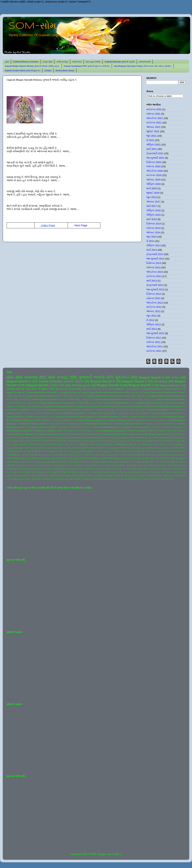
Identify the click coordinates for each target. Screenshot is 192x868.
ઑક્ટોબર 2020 (155, 171)
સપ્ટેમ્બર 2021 (154, 123)
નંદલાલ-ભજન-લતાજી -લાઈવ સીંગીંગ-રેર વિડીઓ (26, 458)
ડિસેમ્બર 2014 (154, 224)
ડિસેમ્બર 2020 (154, 162)
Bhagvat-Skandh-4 (19, 381)
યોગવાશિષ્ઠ (77, 389)
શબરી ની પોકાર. (13, 476)
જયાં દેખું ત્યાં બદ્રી (23, 451)
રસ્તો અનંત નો (157, 469)
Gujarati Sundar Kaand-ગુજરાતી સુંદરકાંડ (22, 70)
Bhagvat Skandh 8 (134, 381)
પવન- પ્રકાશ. (23, 462)
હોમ (7, 62)
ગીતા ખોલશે (72, 448)
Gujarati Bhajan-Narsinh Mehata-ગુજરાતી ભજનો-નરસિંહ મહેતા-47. (110, 392)
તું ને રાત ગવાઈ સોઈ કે (86, 455)
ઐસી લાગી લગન (50, 441)
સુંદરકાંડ (122, 377)
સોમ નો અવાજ (83, 479)
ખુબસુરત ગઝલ (22, 448)
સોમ (10, 377)
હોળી (155, 479)
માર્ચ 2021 (152, 149)
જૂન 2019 (151, 197)
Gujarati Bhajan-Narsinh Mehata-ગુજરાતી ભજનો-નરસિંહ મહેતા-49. (54, 396)
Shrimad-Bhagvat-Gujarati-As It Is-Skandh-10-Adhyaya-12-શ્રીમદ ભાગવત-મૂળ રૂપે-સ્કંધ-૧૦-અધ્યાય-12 (114, 417)
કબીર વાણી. (167, 441)
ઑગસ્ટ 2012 (153, 311)
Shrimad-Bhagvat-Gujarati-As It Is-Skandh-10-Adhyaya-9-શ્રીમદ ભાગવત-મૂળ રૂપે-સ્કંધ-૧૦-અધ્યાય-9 (53, 434)
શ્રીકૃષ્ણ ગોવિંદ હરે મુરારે (89, 476)
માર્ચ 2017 (152, 206)
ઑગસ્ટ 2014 (153, 232)
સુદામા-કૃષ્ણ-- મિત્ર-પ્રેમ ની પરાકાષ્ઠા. (36, 479)
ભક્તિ (180, 462)
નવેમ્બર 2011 (153, 342)
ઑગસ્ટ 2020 (153, 180)
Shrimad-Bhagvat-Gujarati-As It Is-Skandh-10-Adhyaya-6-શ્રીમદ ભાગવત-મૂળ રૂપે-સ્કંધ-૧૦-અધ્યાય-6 (137, 427)
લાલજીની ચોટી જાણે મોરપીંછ (62, 472)
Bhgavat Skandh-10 (15, 392)
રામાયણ (31, 377)
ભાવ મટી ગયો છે (46, 465)
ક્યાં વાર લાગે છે (166, 444)
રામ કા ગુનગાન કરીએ (176, 469)
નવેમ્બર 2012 (153, 298)
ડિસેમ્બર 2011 (154, 338)
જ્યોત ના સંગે (127, 451)
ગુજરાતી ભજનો (92, 377)
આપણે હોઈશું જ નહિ (117, 438)
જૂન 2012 (151, 316)
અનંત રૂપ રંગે (15, 438)
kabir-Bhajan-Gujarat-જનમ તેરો (158, 434)
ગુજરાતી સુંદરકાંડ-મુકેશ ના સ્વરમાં (145, 448)
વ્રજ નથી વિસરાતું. (141, 472)
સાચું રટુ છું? (133, 476)
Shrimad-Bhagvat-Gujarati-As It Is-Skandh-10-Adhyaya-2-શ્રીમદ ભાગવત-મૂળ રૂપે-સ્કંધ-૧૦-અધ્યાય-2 (121, 420)
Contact (48, 70)
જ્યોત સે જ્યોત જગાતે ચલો (148, 451)
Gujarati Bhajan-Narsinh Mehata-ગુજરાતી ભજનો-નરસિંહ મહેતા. (32, 66)
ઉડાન (9, 441)
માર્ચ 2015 (152, 219)
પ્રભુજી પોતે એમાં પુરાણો (109, 462)
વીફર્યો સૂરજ (124, 472)
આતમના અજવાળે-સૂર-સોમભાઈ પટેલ (80, 438)
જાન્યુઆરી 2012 (155, 333)
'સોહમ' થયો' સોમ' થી (95, 389)
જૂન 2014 (151, 237)
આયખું (132, 438)
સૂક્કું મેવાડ (69, 479)
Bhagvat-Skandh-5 (103, 381)
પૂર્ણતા (53, 462)
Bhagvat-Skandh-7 (141, 385)
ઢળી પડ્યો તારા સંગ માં (35, 455)
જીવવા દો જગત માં (58, 451)
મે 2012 (150, 320)
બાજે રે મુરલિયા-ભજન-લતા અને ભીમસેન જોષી (155, 462)
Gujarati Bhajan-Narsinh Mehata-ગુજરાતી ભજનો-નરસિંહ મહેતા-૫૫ (69, 403)
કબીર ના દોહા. (109, 441)
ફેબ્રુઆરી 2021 (155, 153)
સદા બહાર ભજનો (93, 62)
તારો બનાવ (68, 455)
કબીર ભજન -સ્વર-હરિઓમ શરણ (144, 441)
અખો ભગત (77, 62)
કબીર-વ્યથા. (181, 441)
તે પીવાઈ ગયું (104, 455)
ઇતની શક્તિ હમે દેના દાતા (172, 438)
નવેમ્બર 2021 (153, 114)
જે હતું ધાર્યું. (75, 451)
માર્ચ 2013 (152, 281)
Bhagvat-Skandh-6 (109, 385)
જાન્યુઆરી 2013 (155, 289)
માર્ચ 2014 (152, 250)
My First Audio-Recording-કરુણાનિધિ (135, 406)
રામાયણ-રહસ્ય (81, 385)
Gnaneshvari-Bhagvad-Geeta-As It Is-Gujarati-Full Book (52, 392)
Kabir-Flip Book (108, 406)
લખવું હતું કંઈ (40, 472)
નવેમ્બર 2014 (153, 228)
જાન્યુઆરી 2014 (155, 259)
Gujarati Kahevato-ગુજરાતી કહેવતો (120, 62)
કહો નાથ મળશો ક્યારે (51, 444)
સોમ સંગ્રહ (58, 377)
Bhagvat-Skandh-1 (38, 385)
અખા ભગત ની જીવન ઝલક (40, 389)
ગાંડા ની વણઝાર (39, 448)
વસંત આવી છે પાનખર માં (89, 472)
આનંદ (102, 438)
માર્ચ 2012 (152, 329)
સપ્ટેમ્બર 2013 (154, 276)
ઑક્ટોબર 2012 (155, 303)
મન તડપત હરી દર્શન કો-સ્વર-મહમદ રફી (98, 465)
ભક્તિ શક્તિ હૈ (12, 465)
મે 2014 (150, 241)
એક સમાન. (19, 441)
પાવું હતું (44, 462)
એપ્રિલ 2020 (154, 184)
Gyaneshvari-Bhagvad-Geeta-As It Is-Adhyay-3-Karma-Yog (71, 406)
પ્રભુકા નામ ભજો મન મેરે (84, 462)
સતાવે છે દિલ (119, 476)
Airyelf (74, 854)
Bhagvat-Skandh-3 (151, 377)
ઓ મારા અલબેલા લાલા (70, 441)
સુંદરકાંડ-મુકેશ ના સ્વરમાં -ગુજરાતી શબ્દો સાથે (160, 476)
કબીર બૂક (123, 441)
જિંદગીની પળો (41, 451)
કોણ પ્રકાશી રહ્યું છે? (146, 444)
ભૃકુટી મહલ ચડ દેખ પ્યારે (67, 465)
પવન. (35, 462)
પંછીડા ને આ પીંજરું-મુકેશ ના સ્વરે (116, 458)
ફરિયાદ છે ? (128, 462)
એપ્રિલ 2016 (154, 210)
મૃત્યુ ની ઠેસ (39, 469)
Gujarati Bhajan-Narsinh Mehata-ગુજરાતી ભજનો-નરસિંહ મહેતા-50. (116, 396)
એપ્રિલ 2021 (154, 145)
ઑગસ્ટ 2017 (153, 202)
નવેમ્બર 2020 (153, 166)
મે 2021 (150, 140)
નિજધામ (95, 458)
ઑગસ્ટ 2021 (153, 127)
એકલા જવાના (34, 441)
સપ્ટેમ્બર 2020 (154, 175)
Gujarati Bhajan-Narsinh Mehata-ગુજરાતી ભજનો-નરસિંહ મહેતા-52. (60, 399)
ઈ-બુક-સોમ (48, 62)
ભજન (175, 377)
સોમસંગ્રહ (161, 381)
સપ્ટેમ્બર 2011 (154, 351)
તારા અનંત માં (54, 455)
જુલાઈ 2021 (153, 131)
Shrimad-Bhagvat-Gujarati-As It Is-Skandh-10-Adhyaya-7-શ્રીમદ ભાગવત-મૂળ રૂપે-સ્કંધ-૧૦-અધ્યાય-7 (50, 431)
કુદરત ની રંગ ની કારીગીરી (75, 444)
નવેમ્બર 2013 (153, 267)
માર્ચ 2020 (152, 188)
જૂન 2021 (151, 136)
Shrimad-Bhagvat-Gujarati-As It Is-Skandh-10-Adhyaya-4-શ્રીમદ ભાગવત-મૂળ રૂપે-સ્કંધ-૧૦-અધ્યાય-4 (129, 424)
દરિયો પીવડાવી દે (143, 455)
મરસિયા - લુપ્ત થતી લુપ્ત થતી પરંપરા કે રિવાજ (137, 465)
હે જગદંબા (145, 479)
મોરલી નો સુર (92, 469)
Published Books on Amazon (26, 62)
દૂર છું (156, 455)
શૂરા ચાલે (71, 476)
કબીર (61, 385)
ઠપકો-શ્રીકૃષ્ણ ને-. (14, 455)
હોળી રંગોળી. (166, 479)
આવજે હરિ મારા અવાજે (148, 438)
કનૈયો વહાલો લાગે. (92, 441)
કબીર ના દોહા (62, 62)
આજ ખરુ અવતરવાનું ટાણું (50, 438)
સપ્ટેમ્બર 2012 (154, 307)
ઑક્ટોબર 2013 (155, 272)
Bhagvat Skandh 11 (174, 389)
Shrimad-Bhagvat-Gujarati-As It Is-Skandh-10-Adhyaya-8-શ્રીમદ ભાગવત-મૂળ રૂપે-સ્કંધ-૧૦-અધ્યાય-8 (142, 431)
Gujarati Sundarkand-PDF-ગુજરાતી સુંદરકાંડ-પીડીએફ (87, 66)
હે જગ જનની (132, 479)
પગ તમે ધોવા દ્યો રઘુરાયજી (171, 458)
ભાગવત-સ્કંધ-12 (28, 465)
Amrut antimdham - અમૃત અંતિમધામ (124, 389)
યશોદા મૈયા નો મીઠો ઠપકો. (112, 469)
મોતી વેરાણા (78, 469)
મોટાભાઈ (64, 389)
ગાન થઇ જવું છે (57, 448)
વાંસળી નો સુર (109, 472)
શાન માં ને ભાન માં (31, 476)
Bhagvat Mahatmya (153, 389)
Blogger (102, 854)
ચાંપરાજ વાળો (145, 62)
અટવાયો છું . (180, 434)
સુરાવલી (58, 479)
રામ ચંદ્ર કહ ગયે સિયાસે (20, 472)
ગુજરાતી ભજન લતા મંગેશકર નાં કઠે (95, 448)
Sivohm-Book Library (65, 70)
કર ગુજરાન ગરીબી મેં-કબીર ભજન (24, 444)
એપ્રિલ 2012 (154, 325)
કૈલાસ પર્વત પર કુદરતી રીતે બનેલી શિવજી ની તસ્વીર (111, 444)
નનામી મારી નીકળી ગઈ (60, 458)
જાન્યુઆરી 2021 (155, 158)
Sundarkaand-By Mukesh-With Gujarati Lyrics (120, 434)
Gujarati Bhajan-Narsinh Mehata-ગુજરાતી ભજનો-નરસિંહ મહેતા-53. (123, 399)
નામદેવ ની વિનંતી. (80, 458)
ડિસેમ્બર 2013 (154, 263)
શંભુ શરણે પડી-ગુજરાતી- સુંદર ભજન (168, 472)
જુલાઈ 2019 (153, 193)
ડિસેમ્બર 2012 (154, 294)
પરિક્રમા (10, 462)
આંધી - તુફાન (30, 438)
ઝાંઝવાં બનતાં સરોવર (173, 451)
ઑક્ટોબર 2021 (155, 118)
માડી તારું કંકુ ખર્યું (167, 465)
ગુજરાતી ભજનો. (121, 448)
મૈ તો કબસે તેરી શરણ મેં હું (58, 469)
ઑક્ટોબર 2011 (155, 347)
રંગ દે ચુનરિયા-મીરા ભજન (137, 469)
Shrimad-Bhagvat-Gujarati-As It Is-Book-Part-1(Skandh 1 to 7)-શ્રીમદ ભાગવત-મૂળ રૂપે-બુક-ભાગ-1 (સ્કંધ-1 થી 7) (91, 410)
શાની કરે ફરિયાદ (49, 476)
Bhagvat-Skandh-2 (170, 385)
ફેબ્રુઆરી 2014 (155, 254)
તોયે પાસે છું (128, 455)
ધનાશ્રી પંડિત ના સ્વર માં (172, 455)
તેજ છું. (116, 455)
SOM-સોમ (32, 26)
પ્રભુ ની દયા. (64, 462)
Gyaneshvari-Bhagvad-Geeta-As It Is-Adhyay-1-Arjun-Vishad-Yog (132, 403)
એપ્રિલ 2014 (154, 245)
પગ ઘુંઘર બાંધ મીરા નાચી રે (145, 458)
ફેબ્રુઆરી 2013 (155, 285)
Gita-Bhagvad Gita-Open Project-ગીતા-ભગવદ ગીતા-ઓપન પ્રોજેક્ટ (143, 66)
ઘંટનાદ (166, 448)
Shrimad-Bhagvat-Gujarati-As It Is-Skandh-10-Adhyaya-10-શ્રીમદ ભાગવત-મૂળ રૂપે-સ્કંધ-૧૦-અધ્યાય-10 (104, 413)
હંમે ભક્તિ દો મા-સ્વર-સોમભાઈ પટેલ (108, 479)
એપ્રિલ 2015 (154, 215)
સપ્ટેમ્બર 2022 (154, 109)
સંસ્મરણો (106, 476)
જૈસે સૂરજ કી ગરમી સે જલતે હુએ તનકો (100, 451)
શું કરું (62, 476)
